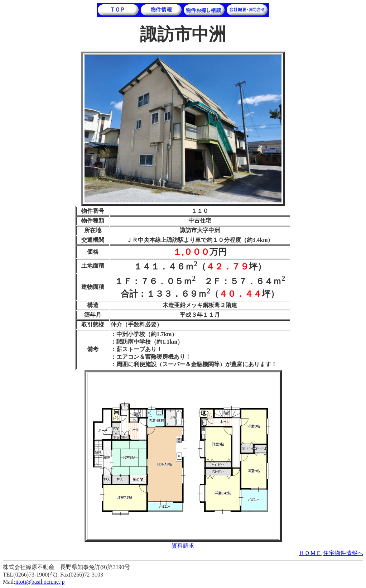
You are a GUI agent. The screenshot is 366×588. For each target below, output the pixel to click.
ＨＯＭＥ (310, 553)
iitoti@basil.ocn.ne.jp (40, 582)
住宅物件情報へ (343, 553)
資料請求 (183, 546)
